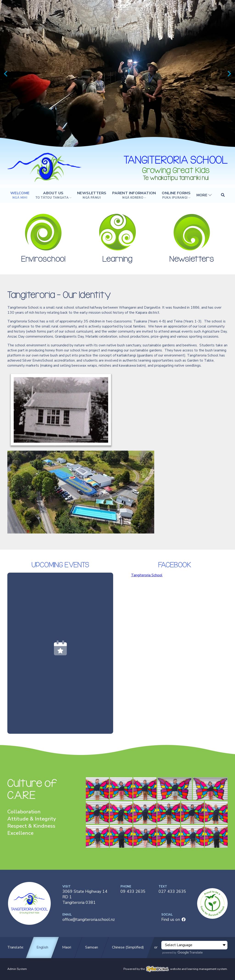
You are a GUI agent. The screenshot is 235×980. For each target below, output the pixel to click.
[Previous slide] (6, 74)
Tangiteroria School (147, 575)
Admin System (17, 969)
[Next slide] (229, 74)
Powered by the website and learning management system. (176, 969)
